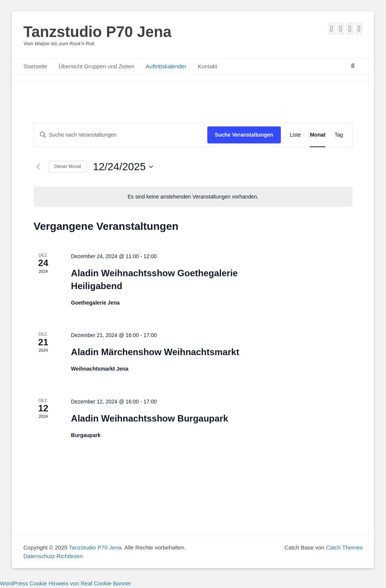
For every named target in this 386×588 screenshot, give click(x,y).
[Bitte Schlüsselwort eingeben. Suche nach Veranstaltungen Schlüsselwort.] (121, 135)
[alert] (193, 197)
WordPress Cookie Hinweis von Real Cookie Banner (66, 583)
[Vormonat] (38, 167)
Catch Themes (344, 547)
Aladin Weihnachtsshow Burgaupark (149, 418)
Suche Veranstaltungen (244, 135)
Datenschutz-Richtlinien (53, 556)
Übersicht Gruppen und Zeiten (96, 66)
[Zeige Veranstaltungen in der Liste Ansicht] (296, 135)
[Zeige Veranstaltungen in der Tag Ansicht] (339, 135)
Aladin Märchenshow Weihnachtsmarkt (155, 352)
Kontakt (208, 66)
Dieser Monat (68, 166)
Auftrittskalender (166, 66)
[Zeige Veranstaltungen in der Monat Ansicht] (318, 135)
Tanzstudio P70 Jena (97, 32)
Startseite (35, 66)
